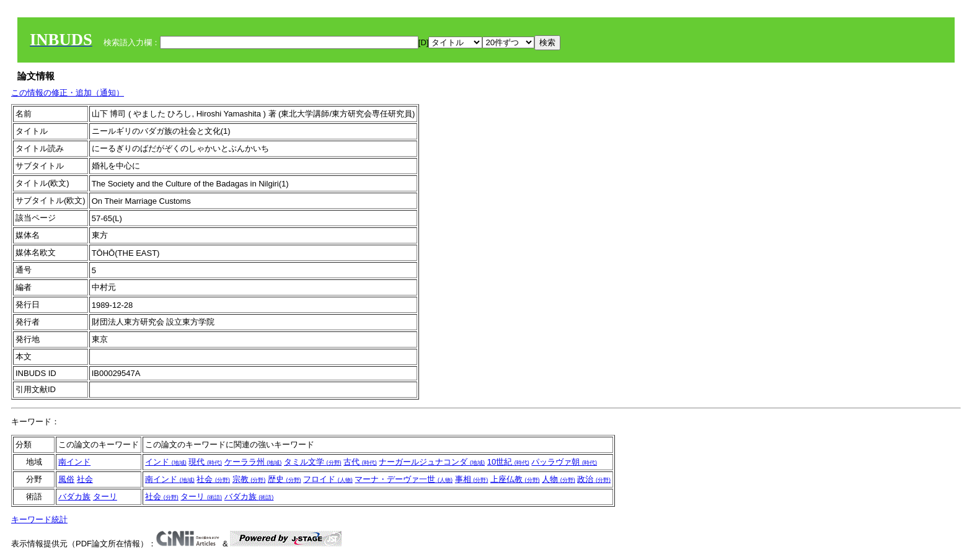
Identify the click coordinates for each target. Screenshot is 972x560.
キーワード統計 (39, 519)
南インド (74, 462)
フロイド (328, 479)
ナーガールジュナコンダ (432, 462)
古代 (360, 462)
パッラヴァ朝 (564, 462)
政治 (594, 479)
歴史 (285, 479)
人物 (559, 479)
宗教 (249, 479)
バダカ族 (74, 497)
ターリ (105, 497)
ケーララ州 (253, 462)
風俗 (66, 479)
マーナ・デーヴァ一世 (404, 479)
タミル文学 (313, 462)
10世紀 (508, 462)
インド (166, 462)
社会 (85, 479)
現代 (205, 462)
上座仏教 (515, 479)
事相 (472, 479)
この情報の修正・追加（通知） (68, 93)
